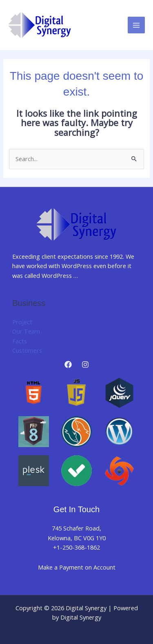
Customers (27, 350)
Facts (20, 341)
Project (22, 322)
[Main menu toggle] (136, 25)
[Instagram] (85, 365)
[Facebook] (68, 365)
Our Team (26, 331)
